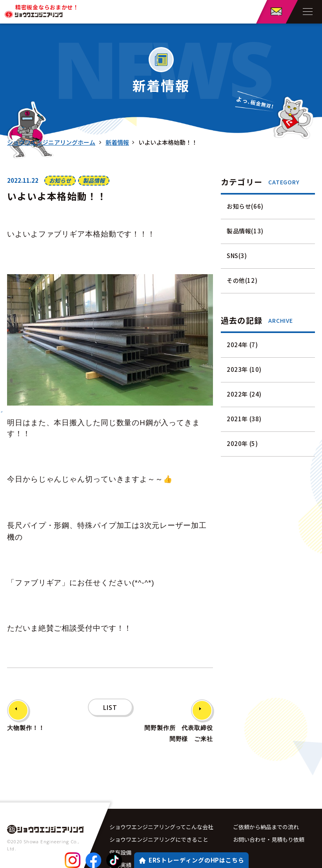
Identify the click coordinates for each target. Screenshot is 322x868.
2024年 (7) (242, 345)
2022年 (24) (244, 394)
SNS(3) (237, 256)
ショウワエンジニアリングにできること (159, 818)
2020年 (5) (242, 443)
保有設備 (120, 832)
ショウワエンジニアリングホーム (51, 142)
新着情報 (117, 142)
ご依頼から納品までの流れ (266, 805)
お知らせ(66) (245, 206)
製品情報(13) (245, 231)
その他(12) (242, 280)
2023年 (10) (244, 369)
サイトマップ (249, 859)
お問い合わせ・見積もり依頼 (269, 818)
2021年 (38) (244, 419)
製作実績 (120, 845)
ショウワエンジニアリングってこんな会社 (161, 805)
